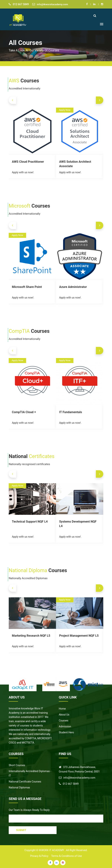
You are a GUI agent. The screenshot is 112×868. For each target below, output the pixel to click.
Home (62, 709)
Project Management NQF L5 (78, 635)
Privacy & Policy (39, 856)
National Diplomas (19, 787)
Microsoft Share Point (26, 287)
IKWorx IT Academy (52, 850)
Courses (64, 721)
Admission (65, 726)
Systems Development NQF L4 (79, 521)
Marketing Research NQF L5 (31, 635)
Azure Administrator (73, 287)
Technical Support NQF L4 (29, 521)
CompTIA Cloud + (24, 412)
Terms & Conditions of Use (67, 856)
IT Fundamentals (70, 412)
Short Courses (17, 765)
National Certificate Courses (25, 782)
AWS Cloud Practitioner (28, 161)
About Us (64, 715)
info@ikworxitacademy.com (53, 4)
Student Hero (66, 732)
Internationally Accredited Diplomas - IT (30, 773)
